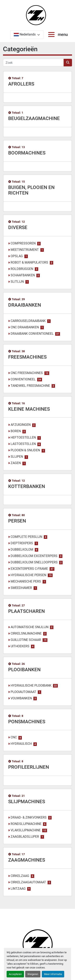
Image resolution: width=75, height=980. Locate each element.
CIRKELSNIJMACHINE (26, 633)
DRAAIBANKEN (25, 305)
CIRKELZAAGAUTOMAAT (28, 882)
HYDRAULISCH (21, 744)
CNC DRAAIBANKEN (25, 327)
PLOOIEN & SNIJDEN (25, 450)
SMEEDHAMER (21, 588)
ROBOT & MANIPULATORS (29, 262)
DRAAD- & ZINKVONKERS (29, 817)
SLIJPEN (17, 457)
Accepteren (15, 974)
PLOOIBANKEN (24, 670)
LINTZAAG (18, 889)
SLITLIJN (17, 282)
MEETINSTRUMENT (25, 250)
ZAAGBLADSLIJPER (25, 837)
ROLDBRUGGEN (22, 269)
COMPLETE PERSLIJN (26, 537)
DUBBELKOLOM (22, 550)
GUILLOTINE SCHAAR (26, 640)
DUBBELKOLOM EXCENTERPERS (34, 556)
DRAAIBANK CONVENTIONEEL (32, 334)
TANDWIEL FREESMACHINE (30, 386)
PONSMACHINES (27, 722)
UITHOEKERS (20, 646)
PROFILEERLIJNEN (29, 767)
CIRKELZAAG (20, 876)
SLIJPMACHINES (27, 802)
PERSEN (17, 521)
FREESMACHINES (27, 357)
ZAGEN (16, 463)
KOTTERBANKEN (27, 486)
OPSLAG (17, 256)
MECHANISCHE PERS (26, 581)
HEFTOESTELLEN (23, 437)
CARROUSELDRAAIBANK (28, 321)
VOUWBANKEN (21, 698)
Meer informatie (53, 974)
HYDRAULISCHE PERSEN (28, 575)
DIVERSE (18, 227)
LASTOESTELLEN (23, 444)
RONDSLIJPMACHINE (26, 824)
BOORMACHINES (27, 153)
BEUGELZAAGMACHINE (34, 118)
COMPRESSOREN (23, 243)
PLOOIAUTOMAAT (23, 692)
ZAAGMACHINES (27, 860)
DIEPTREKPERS (22, 543)
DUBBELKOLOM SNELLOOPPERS (34, 562)
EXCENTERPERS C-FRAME (29, 569)
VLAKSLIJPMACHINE (26, 830)
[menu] (52, 34)
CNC (14, 737)
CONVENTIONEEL (23, 379)
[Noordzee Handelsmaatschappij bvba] (38, 944)
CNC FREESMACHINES (27, 373)
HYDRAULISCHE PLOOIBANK (31, 685)
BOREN (16, 431)
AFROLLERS (21, 84)
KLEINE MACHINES (29, 409)
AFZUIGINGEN (21, 425)
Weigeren (33, 974)
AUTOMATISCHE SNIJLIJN (29, 627)
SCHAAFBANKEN (23, 275)
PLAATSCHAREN (26, 611)
